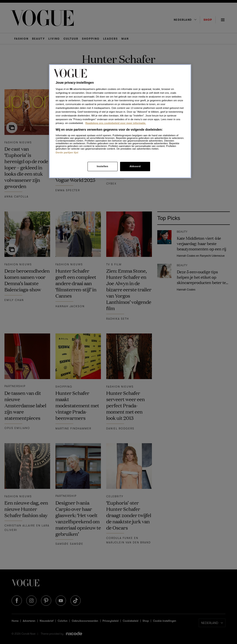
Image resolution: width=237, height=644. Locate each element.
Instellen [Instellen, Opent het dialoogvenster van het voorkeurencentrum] (102, 166)
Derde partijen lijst (67, 152)
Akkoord (135, 166)
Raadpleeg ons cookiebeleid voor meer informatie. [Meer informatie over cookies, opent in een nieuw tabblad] (116, 123)
